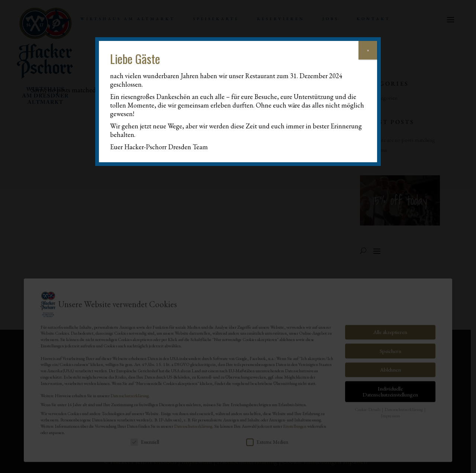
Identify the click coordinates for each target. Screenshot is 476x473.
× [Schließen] (368, 50)
